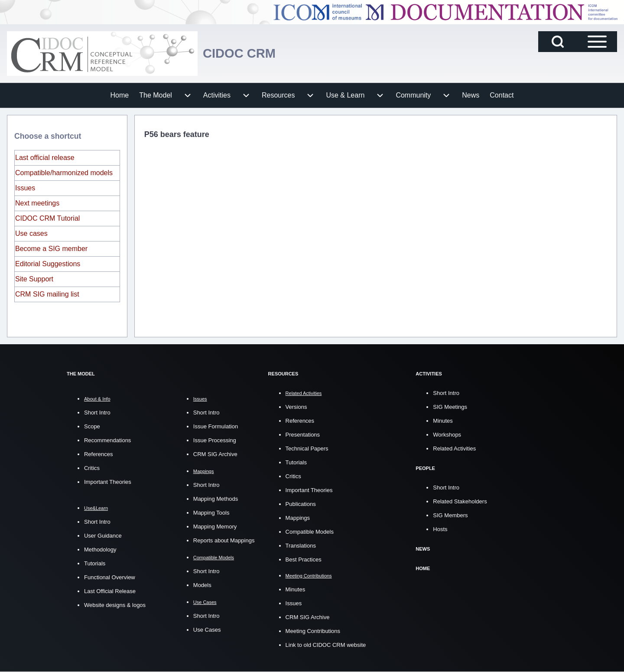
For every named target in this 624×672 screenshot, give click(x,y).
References (98, 454)
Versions (296, 407)
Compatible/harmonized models (64, 173)
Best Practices (304, 559)
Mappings (298, 518)
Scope (92, 426)
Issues (25, 188)
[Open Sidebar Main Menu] (597, 42)
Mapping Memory (215, 527)
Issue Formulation (216, 426)
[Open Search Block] (558, 42)
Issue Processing (215, 440)
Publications (301, 504)
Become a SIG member (51, 249)
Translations (301, 546)
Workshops (447, 435)
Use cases (31, 233)
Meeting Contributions (313, 631)
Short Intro (97, 413)
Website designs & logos (115, 605)
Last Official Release (110, 591)
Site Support (34, 279)
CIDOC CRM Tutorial (47, 218)
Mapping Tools (211, 513)
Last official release (45, 158)
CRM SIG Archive (215, 454)
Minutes (296, 589)
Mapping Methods (216, 499)
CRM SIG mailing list (47, 294)
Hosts (440, 529)
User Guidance (103, 536)
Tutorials (95, 563)
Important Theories (108, 482)
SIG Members (450, 515)
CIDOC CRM (248, 53)
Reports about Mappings (224, 540)
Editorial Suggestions (48, 264)
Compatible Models (310, 532)
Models (202, 585)
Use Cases (207, 630)
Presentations (303, 435)
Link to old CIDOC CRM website (326, 645)
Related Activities (454, 449)
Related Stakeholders (460, 501)
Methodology (100, 550)
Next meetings (37, 203)
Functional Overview (110, 577)
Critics (92, 468)
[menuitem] (120, 95)
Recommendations (107, 440)
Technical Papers (307, 449)
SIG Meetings (450, 407)
